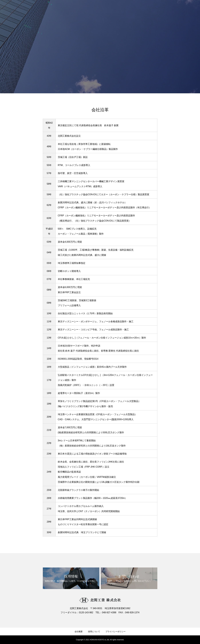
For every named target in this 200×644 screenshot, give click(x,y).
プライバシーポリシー (116, 632)
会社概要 (79, 632)
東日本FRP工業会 (67, 292)
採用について (94, 632)
